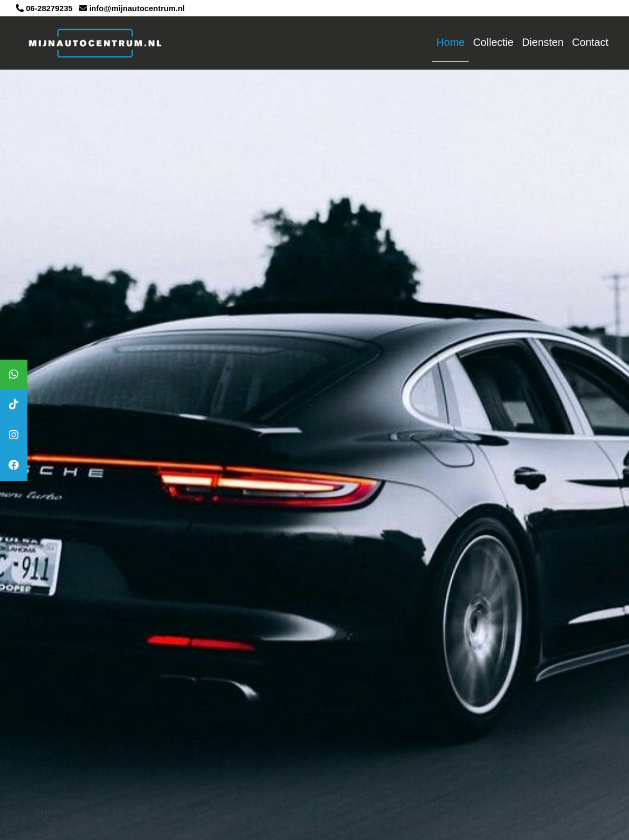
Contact (590, 42)
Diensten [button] (543, 42)
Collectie (493, 42)
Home (450, 42)
